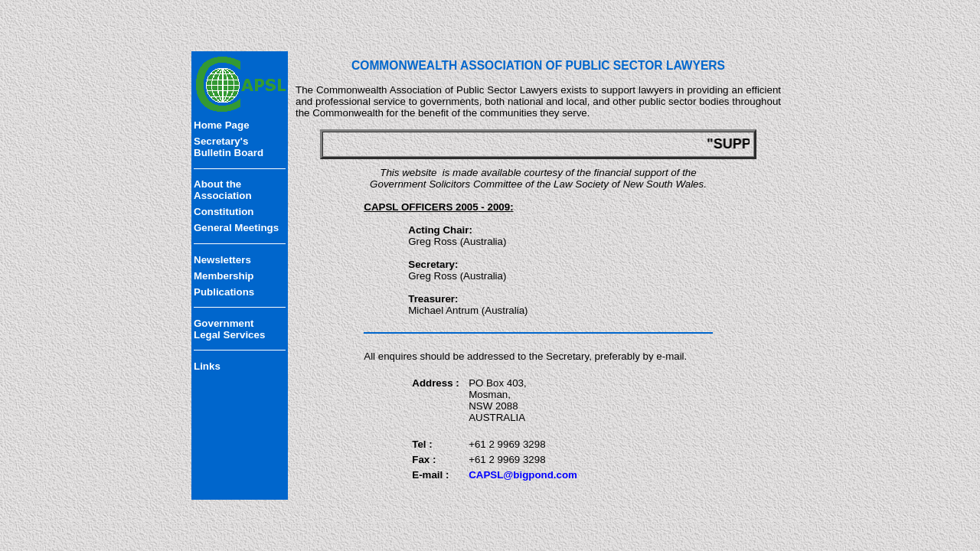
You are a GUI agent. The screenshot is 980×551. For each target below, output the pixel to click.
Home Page (222, 125)
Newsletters (222, 260)
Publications (224, 292)
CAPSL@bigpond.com (523, 475)
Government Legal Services (229, 329)
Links (207, 366)
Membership (224, 276)
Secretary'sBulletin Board (229, 147)
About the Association (223, 190)
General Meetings (236, 228)
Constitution (224, 212)
